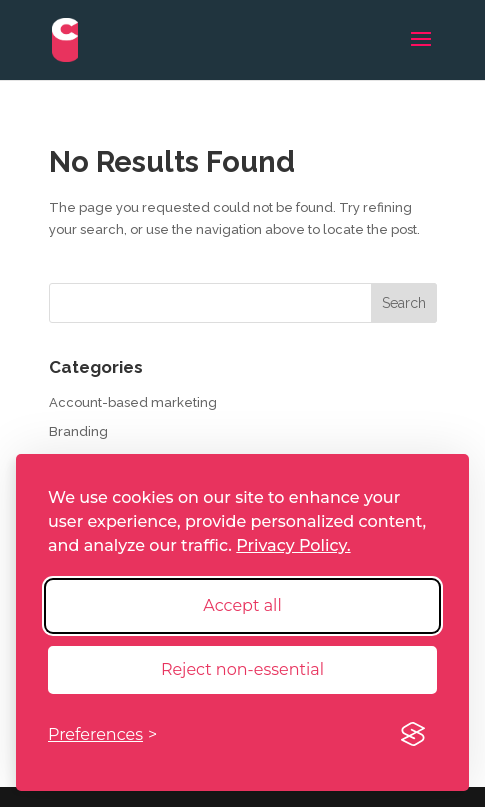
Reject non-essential (242, 669)
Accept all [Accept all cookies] (242, 605)
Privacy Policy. (293, 545)
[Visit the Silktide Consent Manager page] (413, 735)
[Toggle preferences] (102, 734)
